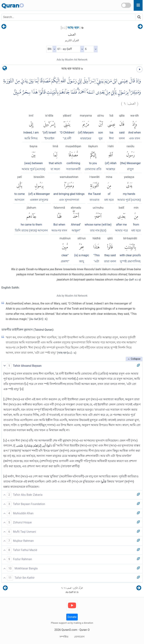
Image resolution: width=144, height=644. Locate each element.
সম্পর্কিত (64, 637)
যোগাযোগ (79, 637)
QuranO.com (69, 630)
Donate (72, 617)
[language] (5, 69)
